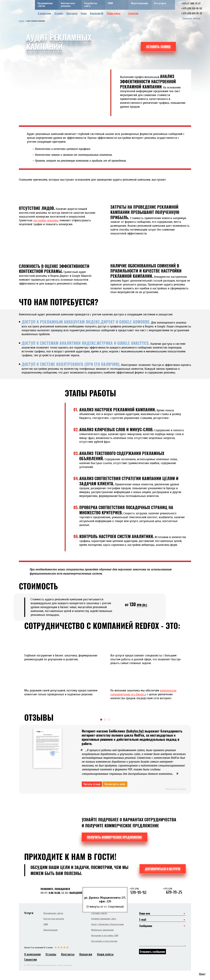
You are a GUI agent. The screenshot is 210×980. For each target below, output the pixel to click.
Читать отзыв (92, 784)
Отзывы (59, 13)
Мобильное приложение (103, 930)
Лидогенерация (139, 3)
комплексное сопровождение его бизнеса (143, 692)
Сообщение (162, 935)
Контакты (72, 13)
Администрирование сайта (104, 919)
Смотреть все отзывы (175, 789)
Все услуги (160, 3)
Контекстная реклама (68, 5)
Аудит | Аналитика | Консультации (107, 924)
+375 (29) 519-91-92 (192, 8)
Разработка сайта (91, 5)
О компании (44, 13)
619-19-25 (174, 891)
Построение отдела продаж (104, 941)
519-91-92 (141, 891)
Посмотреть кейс (115, 784)
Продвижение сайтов (45, 5)
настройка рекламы (46, 220)
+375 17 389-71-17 (191, 4)
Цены (84, 13)
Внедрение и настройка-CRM (105, 936)
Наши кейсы (116, 13)
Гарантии (135, 13)
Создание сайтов (99, 913)
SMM (110, 3)
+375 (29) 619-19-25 (192, 13)
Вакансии (97, 13)
